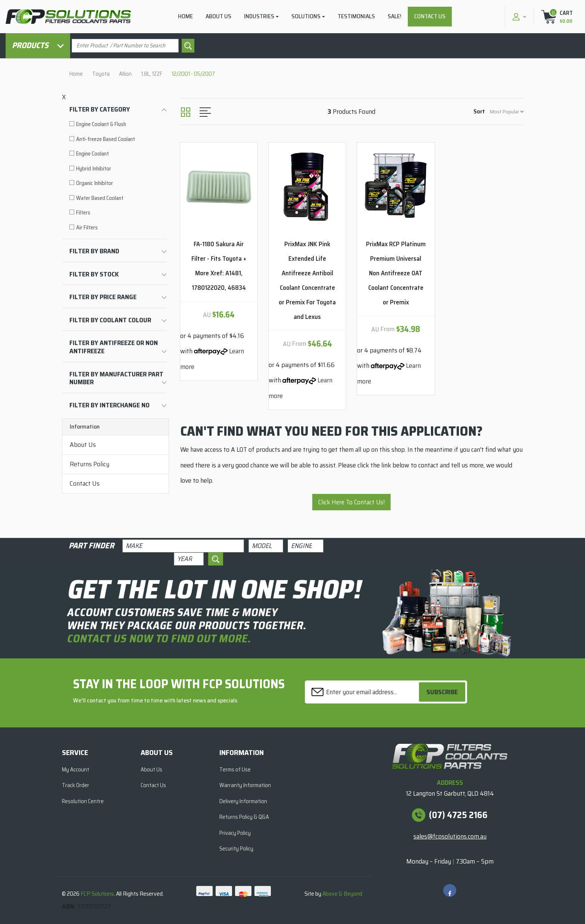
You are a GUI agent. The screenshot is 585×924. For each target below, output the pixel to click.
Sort (479, 111)
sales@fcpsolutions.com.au (450, 836)
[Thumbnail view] (186, 112)
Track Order (76, 785)
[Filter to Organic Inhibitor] (118, 183)
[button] (518, 17)
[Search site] (188, 46)
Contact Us (430, 16)
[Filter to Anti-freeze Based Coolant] (118, 139)
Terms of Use (235, 770)
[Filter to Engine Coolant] (118, 154)
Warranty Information (245, 785)
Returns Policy (90, 464)
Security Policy (236, 849)
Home (185, 16)
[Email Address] (363, 692)
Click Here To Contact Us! (351, 502)
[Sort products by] (507, 112)
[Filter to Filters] (118, 213)
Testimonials (356, 16)
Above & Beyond (342, 894)
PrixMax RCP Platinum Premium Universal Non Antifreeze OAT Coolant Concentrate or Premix (396, 273)
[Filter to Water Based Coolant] (118, 198)
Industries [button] (259, 16)
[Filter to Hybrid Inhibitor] (118, 169)
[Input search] (125, 46)
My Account (76, 770)
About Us (218, 16)
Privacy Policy (235, 833)
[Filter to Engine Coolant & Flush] (118, 124)
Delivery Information (243, 801)
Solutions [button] (306, 16)
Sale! (395, 16)
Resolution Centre (83, 801)
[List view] (205, 112)
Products (38, 45)
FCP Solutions (97, 894)
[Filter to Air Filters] (118, 228)
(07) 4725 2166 (458, 815)
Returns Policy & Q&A (244, 817)
